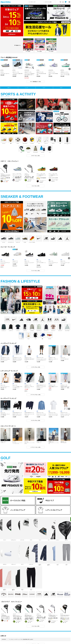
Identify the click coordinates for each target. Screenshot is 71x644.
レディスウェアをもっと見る (35, 395)
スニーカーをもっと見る (36, 271)
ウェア (44, 88)
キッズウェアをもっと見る (36, 420)
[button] (70, 69)
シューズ (26, 88)
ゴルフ (61, 88)
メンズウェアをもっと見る (36, 367)
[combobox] (36, 2)
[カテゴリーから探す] (50, 2)
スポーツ (9, 88)
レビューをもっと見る (36, 186)
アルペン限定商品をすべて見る (35, 82)
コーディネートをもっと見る (35, 447)
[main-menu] (69, 2)
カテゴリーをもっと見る (36, 156)
